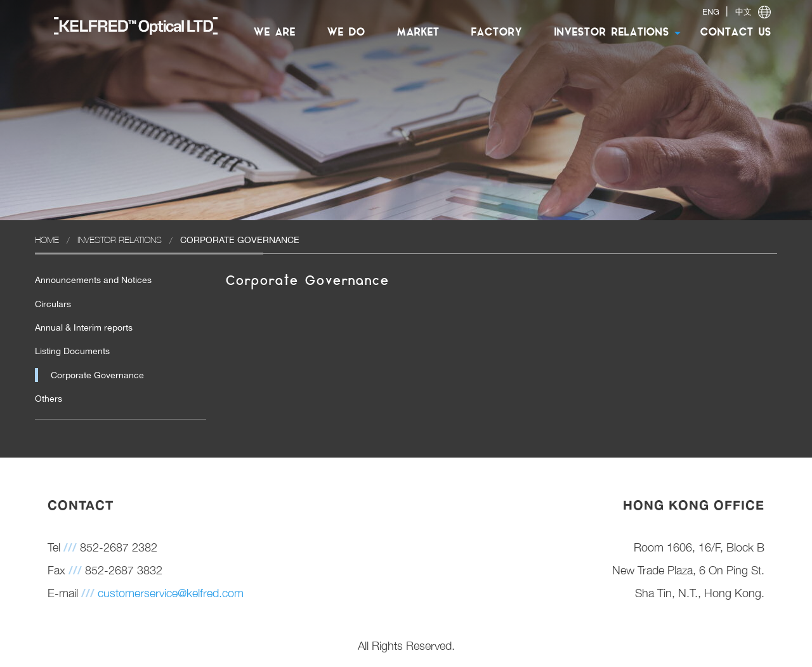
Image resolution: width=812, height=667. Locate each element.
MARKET (418, 33)
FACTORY (496, 33)
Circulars (53, 304)
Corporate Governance (97, 375)
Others (49, 399)
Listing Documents (72, 351)
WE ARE (274, 33)
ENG (711, 12)
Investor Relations (120, 240)
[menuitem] (129, 25)
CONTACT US (735, 33)
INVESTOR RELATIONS (611, 33)
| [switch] (737, 12)
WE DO (346, 33)
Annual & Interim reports (84, 327)
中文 (743, 12)
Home (47, 240)
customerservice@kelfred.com (171, 593)
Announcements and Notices (93, 280)
